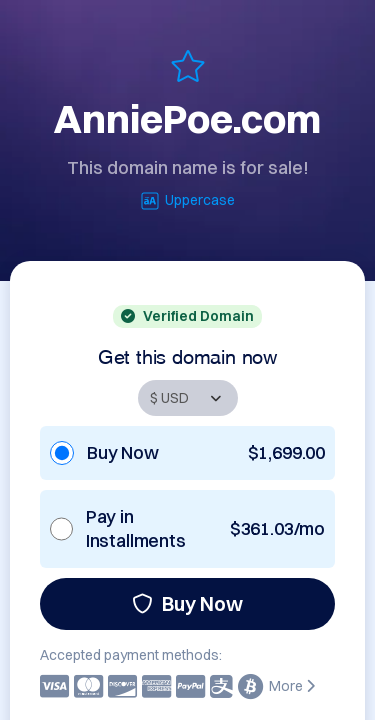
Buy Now (187, 603)
